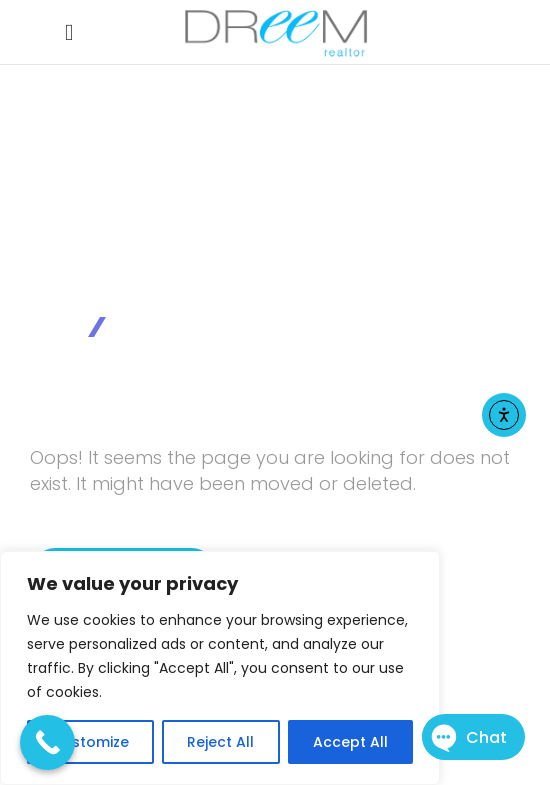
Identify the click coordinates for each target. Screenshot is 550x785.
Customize (90, 742)
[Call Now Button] (47, 742)
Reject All (220, 742)
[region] (220, 668)
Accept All (350, 742)
